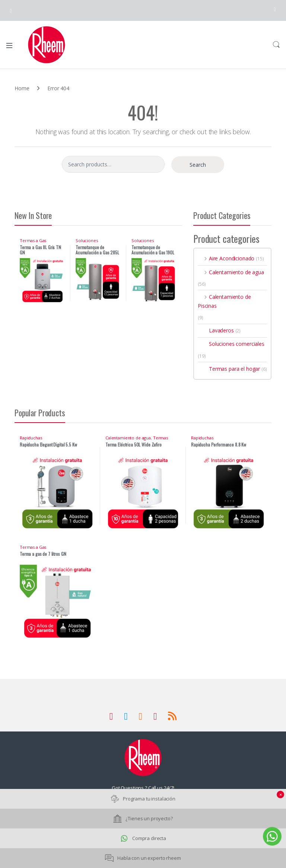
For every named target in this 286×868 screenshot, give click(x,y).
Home (22, 88)
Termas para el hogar (229, 369)
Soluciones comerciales (88, 243)
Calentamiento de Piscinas (224, 301)
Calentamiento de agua (231, 272)
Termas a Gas (33, 240)
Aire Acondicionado (226, 258)
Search (276, 45)
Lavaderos (216, 330)
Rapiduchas (31, 438)
